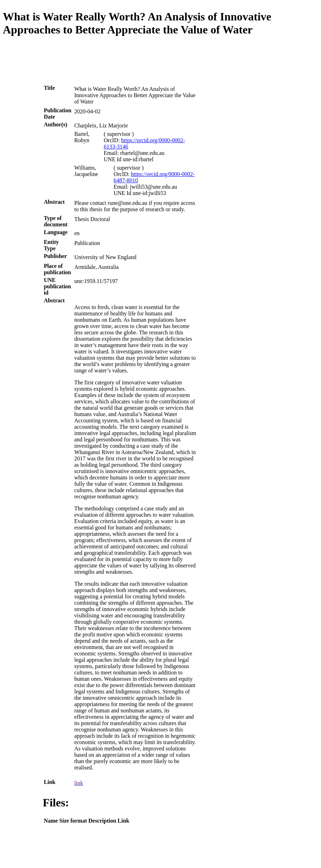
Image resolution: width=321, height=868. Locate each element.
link (79, 783)
